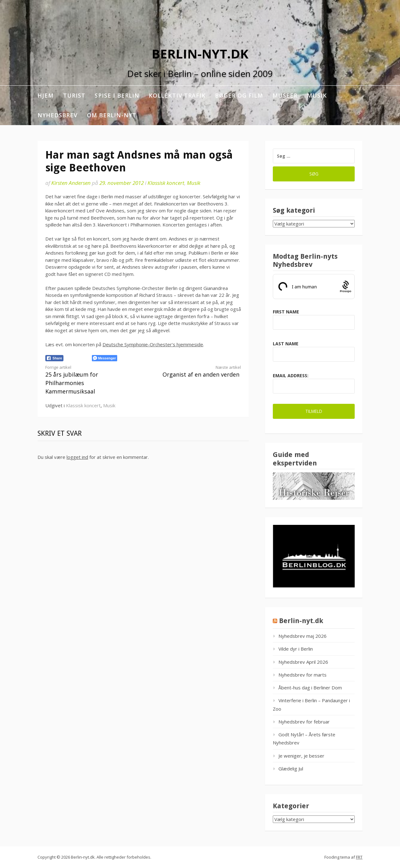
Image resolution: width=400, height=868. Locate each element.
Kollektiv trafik (177, 95)
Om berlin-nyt (112, 115)
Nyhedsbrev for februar (304, 722)
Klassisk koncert (166, 183)
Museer (285, 95)
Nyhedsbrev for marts (302, 675)
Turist (74, 95)
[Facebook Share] (54, 358)
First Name (286, 312)
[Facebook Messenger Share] (105, 358)
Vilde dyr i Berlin (296, 649)
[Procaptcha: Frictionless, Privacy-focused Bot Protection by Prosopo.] (345, 286)
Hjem (46, 95)
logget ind (77, 457)
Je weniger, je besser (301, 756)
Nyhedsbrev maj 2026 (302, 636)
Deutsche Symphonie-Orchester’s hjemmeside (153, 344)
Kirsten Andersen (71, 183)
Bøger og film (239, 95)
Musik (317, 95)
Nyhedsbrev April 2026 (303, 662)
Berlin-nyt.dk (200, 54)
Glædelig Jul (291, 769)
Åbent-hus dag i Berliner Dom (310, 688)
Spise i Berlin (117, 95)
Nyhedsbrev (57, 115)
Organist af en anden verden (197, 371)
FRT (359, 857)
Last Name (286, 344)
